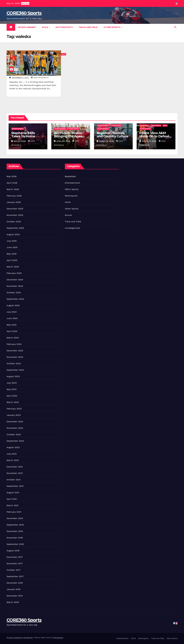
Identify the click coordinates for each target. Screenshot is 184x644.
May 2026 (12, 176)
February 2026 (14, 196)
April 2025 (12, 260)
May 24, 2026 (20, 141)
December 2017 (15, 557)
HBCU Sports (156, 125)
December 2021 (15, 467)
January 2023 (14, 415)
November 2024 (15, 286)
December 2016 (15, 583)
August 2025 (13, 234)
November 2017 (15, 563)
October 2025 (14, 222)
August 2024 (13, 305)
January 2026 (14, 202)
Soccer (69, 215)
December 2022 (15, 422)
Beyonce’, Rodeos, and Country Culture (113, 135)
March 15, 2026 (149, 141)
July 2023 (12, 383)
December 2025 (15, 209)
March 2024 (13, 338)
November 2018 (15, 538)
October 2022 (14, 434)
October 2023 (14, 363)
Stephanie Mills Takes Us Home (23, 135)
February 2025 (14, 273)
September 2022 (15, 441)
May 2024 (12, 325)
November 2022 (15, 428)
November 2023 (15, 357)
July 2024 (12, 312)
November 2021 (15, 473)
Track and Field (88, 27)
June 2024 (12, 318)
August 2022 (13, 447)
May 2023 (12, 389)
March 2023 (13, 402)
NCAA (45, 27)
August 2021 (13, 493)
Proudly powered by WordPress (20, 638)
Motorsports (64, 27)
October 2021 (14, 480)
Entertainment (27, 27)
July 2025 (12, 241)
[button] (175, 27)
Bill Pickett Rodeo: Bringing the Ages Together (68, 136)
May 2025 (12, 254)
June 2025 (12, 247)
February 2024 (14, 344)
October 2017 (14, 570)
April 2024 (12, 331)
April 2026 (12, 183)
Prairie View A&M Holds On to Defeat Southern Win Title (154, 136)
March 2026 (13, 189)
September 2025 (15, 228)
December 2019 (15, 518)
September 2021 (15, 486)
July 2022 (12, 454)
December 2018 (15, 531)
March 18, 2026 (107, 141)
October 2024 (14, 293)
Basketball (144, 125)
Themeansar (58, 638)
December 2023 (15, 351)
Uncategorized (103, 129)
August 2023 (13, 376)
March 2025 (13, 267)
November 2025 (15, 215)
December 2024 (15, 280)
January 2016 (13, 589)
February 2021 (14, 512)
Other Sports (112, 27)
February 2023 (14, 409)
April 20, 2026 (64, 141)
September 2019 (15, 525)
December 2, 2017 (21, 78)
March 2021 (13, 505)
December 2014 (15, 596)
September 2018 (15, 544)
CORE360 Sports (24, 13)
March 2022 (13, 460)
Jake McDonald (40, 78)
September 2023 (15, 370)
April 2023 (12, 396)
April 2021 (12, 499)
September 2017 (15, 576)
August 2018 (13, 551)
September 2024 (15, 299)
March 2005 (13, 602)
